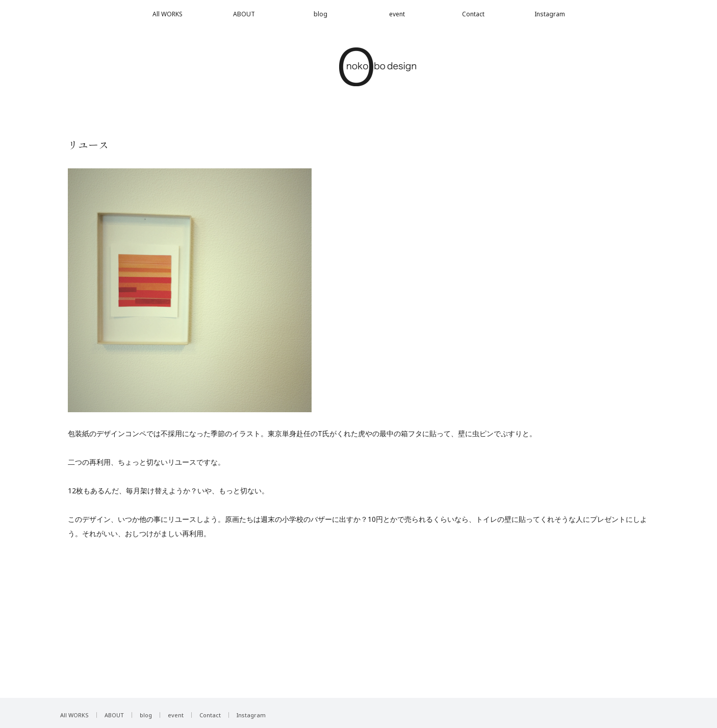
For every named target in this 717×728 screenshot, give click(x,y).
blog (321, 14)
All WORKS (168, 14)
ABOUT (244, 14)
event (397, 14)
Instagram (550, 14)
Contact (473, 14)
